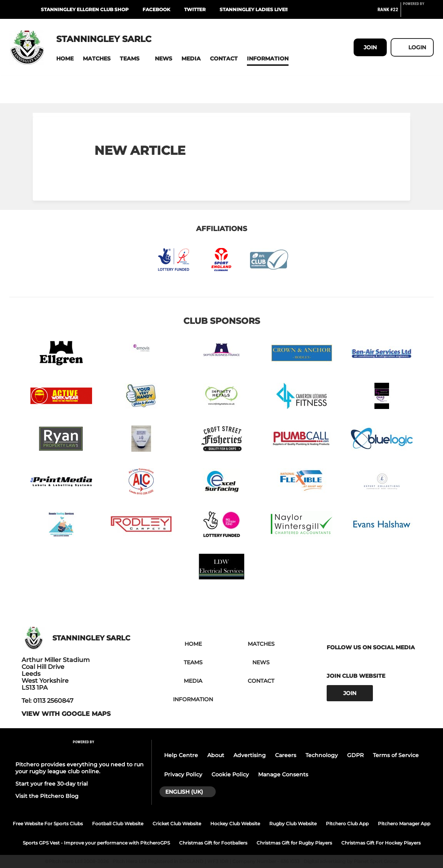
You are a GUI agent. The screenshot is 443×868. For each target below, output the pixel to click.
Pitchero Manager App (404, 824)
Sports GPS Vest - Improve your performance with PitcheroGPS (96, 843)
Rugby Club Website (293, 824)
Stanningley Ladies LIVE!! (253, 9)
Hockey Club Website (235, 824)
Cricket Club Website (177, 824)
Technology (322, 755)
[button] (65, 59)
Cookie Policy (230, 774)
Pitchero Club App (347, 824)
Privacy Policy (183, 774)
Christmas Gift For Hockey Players (381, 843)
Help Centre (181, 755)
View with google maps (66, 714)
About (216, 755)
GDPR (355, 755)
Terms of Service (396, 755)
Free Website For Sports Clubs (48, 824)
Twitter (195, 9)
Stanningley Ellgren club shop (85, 9)
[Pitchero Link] (418, 13)
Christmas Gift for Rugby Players (294, 843)
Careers (286, 755)
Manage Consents (283, 774)
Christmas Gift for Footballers (213, 843)
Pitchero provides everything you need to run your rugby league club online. (80, 768)
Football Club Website (118, 824)
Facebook (156, 9)
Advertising (250, 755)
